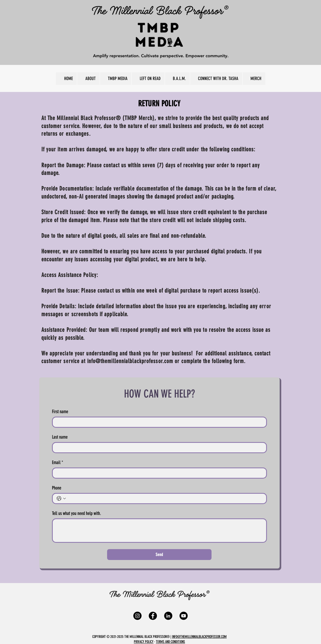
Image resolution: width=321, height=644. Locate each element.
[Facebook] (153, 616)
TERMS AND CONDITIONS (170, 642)
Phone (57, 488)
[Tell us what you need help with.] (159, 531)
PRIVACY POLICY (144, 642)
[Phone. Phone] (165, 499)
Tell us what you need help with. (76, 513)
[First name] (158, 422)
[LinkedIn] (168, 616)
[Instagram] (137, 616)
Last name (60, 437)
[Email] (158, 473)
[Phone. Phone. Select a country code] (61, 499)
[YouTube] (184, 616)
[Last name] (158, 448)
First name (60, 412)
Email (58, 462)
